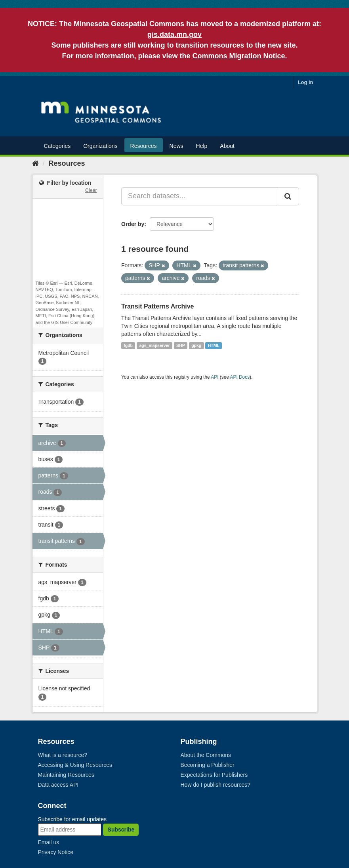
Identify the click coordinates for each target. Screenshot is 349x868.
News (176, 146)
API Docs (240, 377)
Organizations (100, 146)
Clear (91, 190)
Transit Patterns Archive (157, 306)
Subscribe (121, 830)
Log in (306, 82)
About (227, 146)
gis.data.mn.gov (174, 34)
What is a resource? (63, 755)
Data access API (58, 785)
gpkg (196, 345)
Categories (57, 146)
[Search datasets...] (200, 196)
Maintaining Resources (66, 775)
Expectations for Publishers (214, 775)
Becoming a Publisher (208, 765)
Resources (144, 146)
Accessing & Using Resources (75, 765)
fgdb (128, 345)
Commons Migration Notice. (240, 56)
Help (202, 146)
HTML (214, 345)
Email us (49, 842)
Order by (133, 224)
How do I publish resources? (216, 785)
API (215, 377)
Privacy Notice (56, 852)
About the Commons (206, 755)
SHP (181, 345)
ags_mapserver (155, 345)
